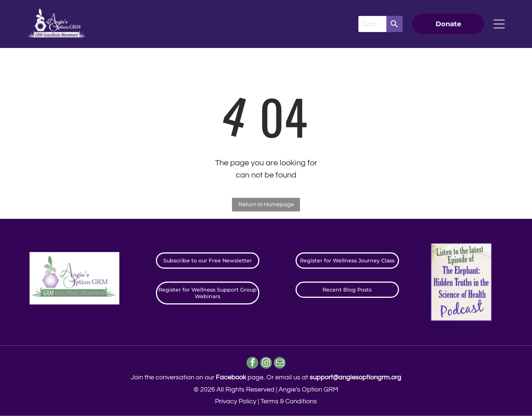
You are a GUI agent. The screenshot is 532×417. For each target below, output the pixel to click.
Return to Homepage (266, 204)
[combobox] (372, 24)
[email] (281, 364)
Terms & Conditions (289, 402)
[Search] (395, 24)
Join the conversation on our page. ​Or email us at (266, 378)
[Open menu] (499, 24)
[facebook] (251, 364)
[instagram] (266, 364)
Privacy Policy (236, 402)
